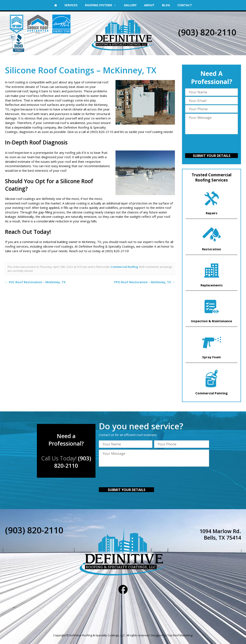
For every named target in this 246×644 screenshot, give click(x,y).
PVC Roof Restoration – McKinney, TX (35, 282)
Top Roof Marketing (180, 635)
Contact (185, 5)
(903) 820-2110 (207, 32)
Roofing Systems (101, 5)
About (149, 5)
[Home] (55, 5)
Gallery (130, 5)
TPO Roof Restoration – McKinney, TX (144, 282)
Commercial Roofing (124, 267)
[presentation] (211, 144)
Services (71, 5)
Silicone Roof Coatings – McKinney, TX (81, 70)
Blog (166, 5)
